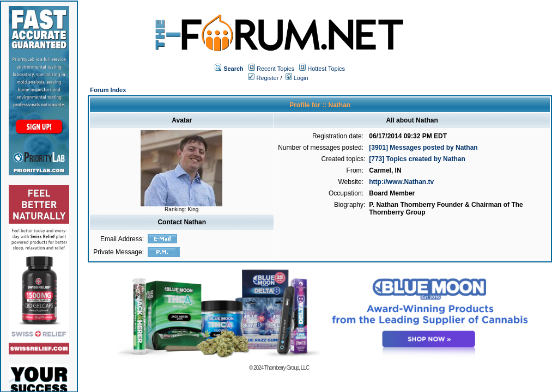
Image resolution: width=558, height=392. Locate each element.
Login (297, 78)
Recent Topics (275, 69)
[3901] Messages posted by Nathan (423, 148)
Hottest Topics (326, 69)
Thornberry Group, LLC (287, 368)
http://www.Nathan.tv (401, 182)
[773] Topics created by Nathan (417, 159)
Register (263, 78)
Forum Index (108, 90)
